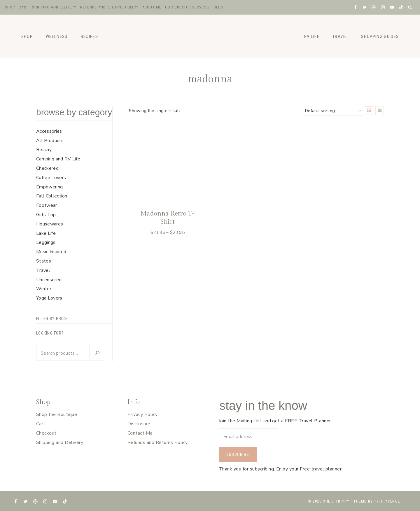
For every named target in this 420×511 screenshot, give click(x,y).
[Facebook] (355, 7)
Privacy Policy (143, 414)
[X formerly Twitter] (364, 7)
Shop (10, 7)
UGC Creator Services (187, 7)
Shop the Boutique (57, 414)
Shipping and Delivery (54, 7)
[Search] (97, 353)
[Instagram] (383, 7)
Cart (23, 7)
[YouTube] (392, 7)
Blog (219, 7)
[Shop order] (333, 111)
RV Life (312, 36)
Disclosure (139, 424)
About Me (152, 7)
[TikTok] (401, 7)
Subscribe (238, 454)
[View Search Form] (410, 7)
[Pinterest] (374, 7)
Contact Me (140, 433)
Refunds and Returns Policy (109, 7)
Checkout (46, 433)
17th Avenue (387, 501)
